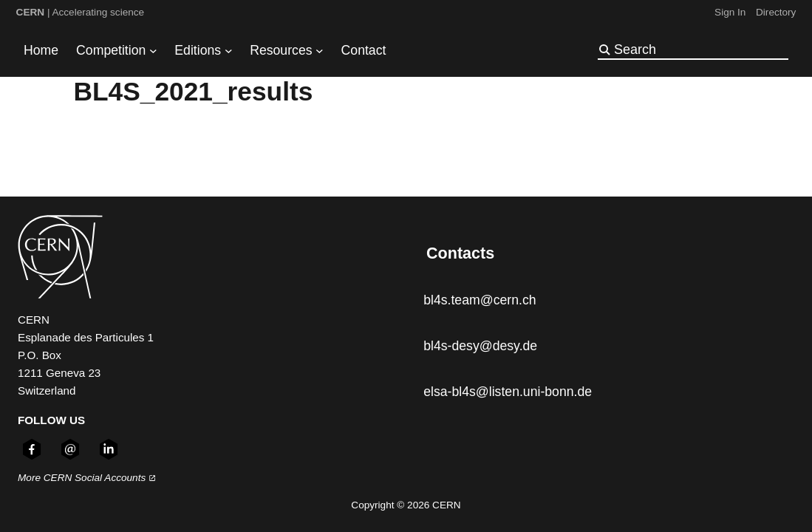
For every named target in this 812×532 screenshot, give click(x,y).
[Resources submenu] (320, 51)
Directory (776, 12)
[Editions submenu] (229, 51)
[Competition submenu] (153, 51)
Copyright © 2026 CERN (406, 505)
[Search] (700, 50)
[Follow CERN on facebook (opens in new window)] (32, 449)
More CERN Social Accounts (87, 478)
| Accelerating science (81, 12)
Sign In (730, 12)
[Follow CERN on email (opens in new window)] (70, 449)
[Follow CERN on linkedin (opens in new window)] (109, 449)
